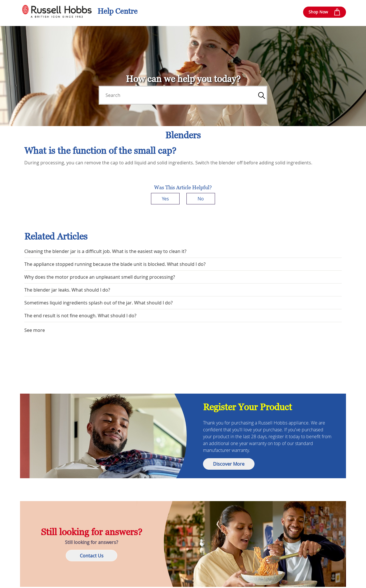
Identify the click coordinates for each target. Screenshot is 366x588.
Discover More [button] (229, 464)
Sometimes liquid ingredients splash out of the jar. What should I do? (99, 303)
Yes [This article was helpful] (165, 199)
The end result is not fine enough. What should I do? (80, 316)
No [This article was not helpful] (201, 199)
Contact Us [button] (92, 556)
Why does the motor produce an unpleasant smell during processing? (100, 277)
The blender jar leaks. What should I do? (67, 290)
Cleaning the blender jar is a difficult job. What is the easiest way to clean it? (105, 251)
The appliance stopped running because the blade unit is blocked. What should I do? (115, 264)
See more (35, 330)
